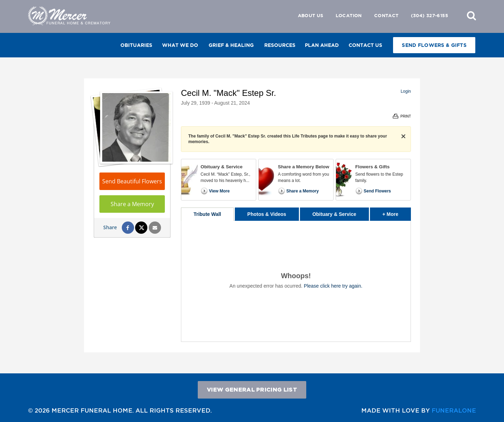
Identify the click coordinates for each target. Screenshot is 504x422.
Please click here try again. (333, 286)
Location (349, 16)
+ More (397, 212)
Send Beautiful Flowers (132, 181)
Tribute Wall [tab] (207, 214)
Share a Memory (132, 204)
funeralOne (454, 410)
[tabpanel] (296, 281)
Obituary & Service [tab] (334, 214)
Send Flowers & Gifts (434, 45)
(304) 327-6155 (429, 16)
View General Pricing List (252, 389)
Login (406, 91)
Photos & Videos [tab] (267, 214)
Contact (386, 16)
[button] (471, 15)
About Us (311, 16)
